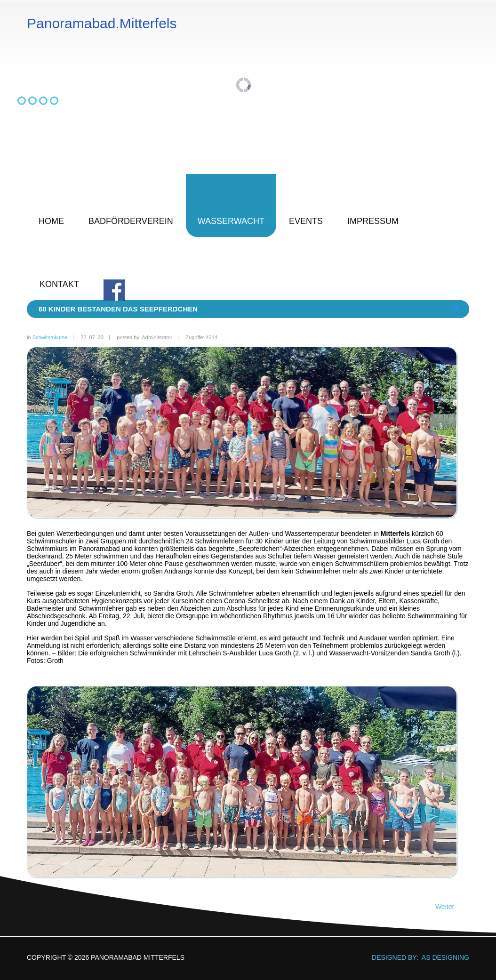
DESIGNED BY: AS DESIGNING (417, 957)
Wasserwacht (231, 221)
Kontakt (59, 284)
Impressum (373, 221)
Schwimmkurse (50, 337)
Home (51, 221)
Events (306, 221)
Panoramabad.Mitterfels (102, 24)
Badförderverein (131, 221)
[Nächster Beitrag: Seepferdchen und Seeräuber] (449, 907)
